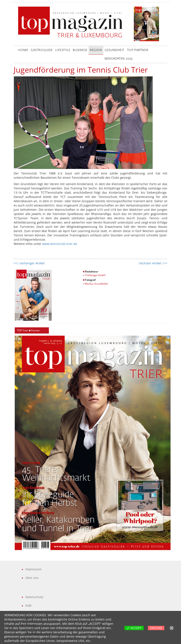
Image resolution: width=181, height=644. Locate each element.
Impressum (34, 569)
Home (23, 50)
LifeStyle (63, 50)
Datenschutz (34, 597)
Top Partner (138, 50)
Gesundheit (115, 50)
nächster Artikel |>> (153, 263)
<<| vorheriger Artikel (29, 263)
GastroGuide (42, 50)
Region (96, 50)
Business (80, 50)
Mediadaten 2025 (119, 59)
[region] (93, 443)
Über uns (32, 578)
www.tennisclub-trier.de (60, 244)
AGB (28, 605)
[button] (93, 443)
